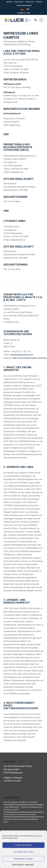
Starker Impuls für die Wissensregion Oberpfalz (20, 814)
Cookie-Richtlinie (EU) (24, 6)
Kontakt (39, 2)
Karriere (9, 2)
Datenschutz (29, 865)
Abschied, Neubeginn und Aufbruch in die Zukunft (20, 802)
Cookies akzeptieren (24, 845)
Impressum (30, 2)
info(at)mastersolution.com (22, 355)
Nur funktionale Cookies (23, 852)
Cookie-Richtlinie (18, 865)
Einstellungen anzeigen (23, 859)
